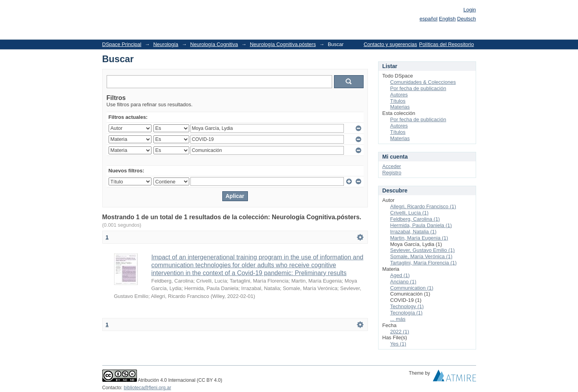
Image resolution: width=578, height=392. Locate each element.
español (428, 19)
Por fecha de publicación (418, 88)
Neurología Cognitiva (214, 44)
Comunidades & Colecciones (423, 82)
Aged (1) (400, 275)
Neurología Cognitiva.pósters (283, 44)
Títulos (398, 101)
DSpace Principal (122, 44)
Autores (399, 95)
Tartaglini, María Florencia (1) (424, 263)
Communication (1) (412, 288)
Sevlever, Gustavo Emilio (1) (423, 250)
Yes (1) (398, 344)
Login (470, 10)
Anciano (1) (403, 282)
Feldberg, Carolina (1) (415, 219)
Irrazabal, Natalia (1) (414, 232)
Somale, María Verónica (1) (421, 256)
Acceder (392, 166)
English (448, 19)
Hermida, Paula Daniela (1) (421, 225)
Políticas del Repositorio (446, 44)
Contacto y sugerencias (390, 44)
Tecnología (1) (406, 313)
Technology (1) (407, 306)
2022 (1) (400, 332)
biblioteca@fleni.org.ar (148, 388)
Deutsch (467, 19)
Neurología (166, 44)
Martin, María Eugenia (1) (419, 238)
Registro (392, 173)
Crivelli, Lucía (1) (410, 213)
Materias (400, 107)
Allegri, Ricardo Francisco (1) (423, 206)
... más (398, 319)
